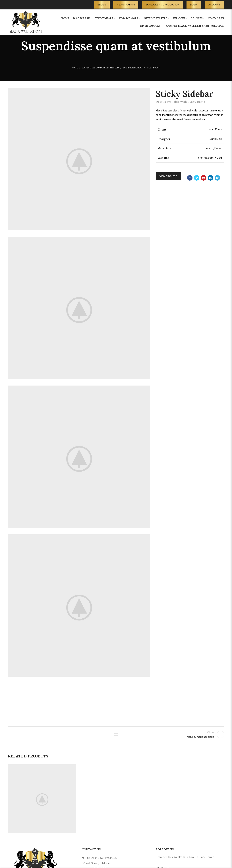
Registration (126, 5)
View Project (168, 176)
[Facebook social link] (190, 178)
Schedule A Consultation (162, 5)
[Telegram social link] (217, 178)
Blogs (102, 5)
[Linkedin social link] (210, 178)
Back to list (116, 735)
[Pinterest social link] (204, 178)
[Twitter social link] (197, 178)
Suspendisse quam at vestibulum (100, 68)
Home (75, 68)
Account (214, 5)
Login (194, 5)
